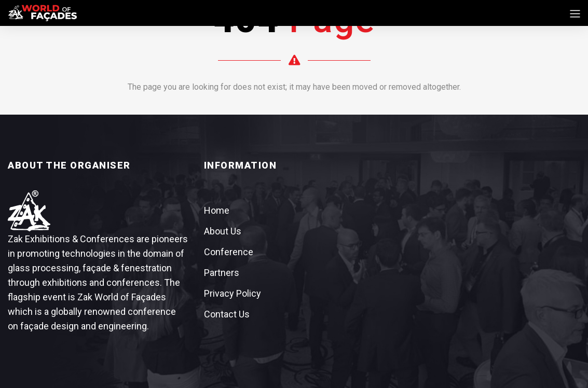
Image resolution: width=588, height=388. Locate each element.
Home (217, 210)
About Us (223, 231)
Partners (222, 273)
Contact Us (227, 314)
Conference (229, 252)
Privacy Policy (233, 293)
